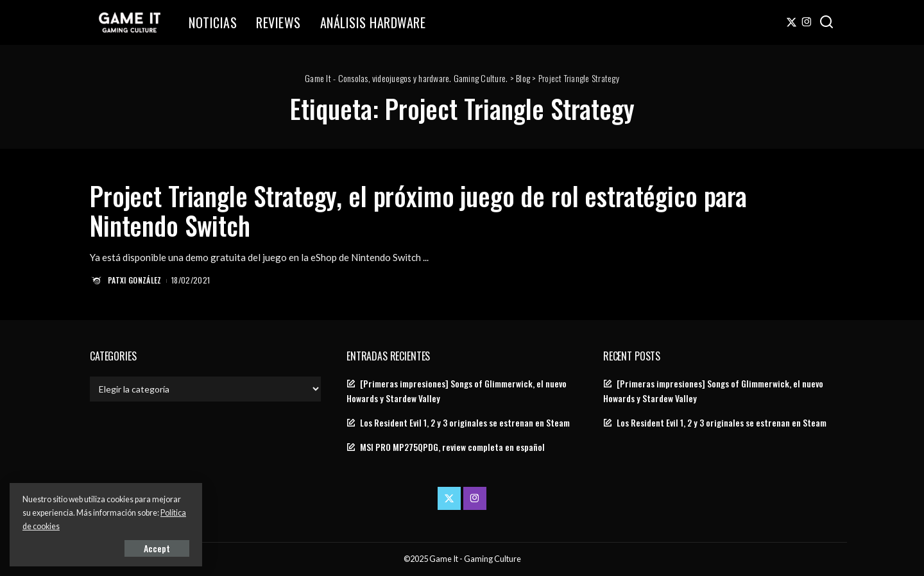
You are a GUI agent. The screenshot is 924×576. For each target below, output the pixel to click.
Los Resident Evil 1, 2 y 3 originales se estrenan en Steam (465, 423)
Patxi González (135, 280)
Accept (157, 548)
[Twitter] (791, 22)
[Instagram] (807, 22)
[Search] (826, 22)
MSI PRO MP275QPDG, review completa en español (452, 447)
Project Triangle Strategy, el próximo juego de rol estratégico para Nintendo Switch (418, 210)
